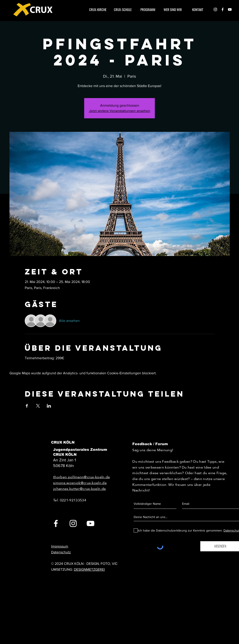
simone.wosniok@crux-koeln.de (80, 483)
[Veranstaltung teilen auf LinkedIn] (49, 406)
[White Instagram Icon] (215, 9)
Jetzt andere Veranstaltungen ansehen (119, 111)
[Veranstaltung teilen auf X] (38, 406)
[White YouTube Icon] (90, 523)
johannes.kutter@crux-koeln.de (79, 489)
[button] (173, 9)
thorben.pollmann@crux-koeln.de (82, 477)
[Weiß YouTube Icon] (230, 9)
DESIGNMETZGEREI (89, 569)
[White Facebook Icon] (223, 9)
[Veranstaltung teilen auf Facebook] (27, 406)
